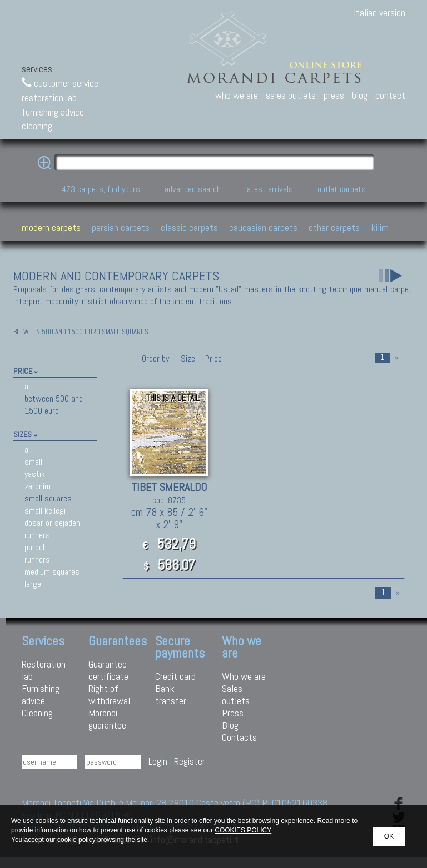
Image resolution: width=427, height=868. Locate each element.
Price (212, 358)
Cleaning (37, 713)
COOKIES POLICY (243, 830)
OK (389, 836)
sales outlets (291, 95)
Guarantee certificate (108, 670)
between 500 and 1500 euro (54, 405)
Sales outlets (236, 694)
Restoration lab (44, 670)
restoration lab (49, 97)
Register (190, 761)
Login (158, 761)
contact (390, 95)
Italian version (379, 12)
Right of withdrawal (109, 694)
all (28, 386)
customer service (60, 83)
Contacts (239, 737)
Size (188, 358)
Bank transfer (171, 694)
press (334, 95)
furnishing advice (53, 112)
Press (233, 713)
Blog (230, 725)
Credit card (175, 676)
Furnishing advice (41, 694)
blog (360, 95)
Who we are (244, 676)
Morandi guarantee (107, 719)
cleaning (37, 126)
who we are (237, 95)
